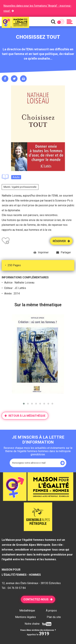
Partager (66, 252)
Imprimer (43, 252)
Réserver (59, 241)
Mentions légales (26, 617)
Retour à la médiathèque (27, 416)
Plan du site (54, 617)
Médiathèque (27, 611)
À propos (51, 611)
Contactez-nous (36, 599)
